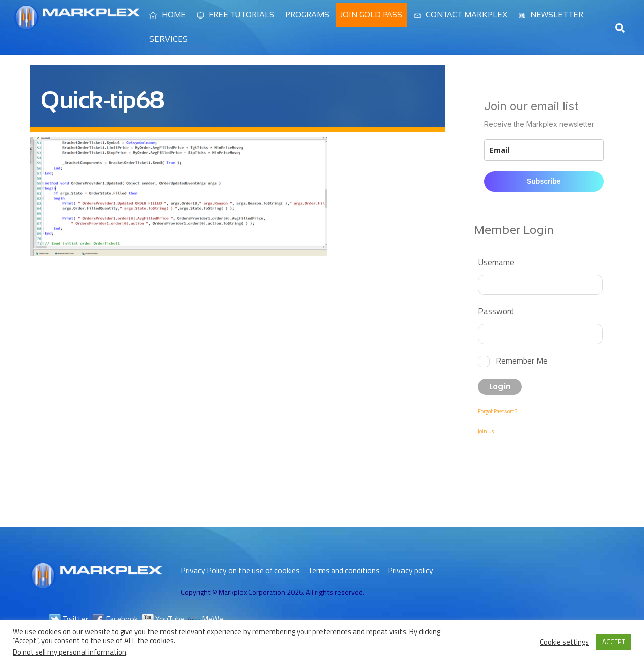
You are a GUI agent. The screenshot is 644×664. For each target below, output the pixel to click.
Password (496, 311)
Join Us (486, 431)
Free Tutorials (235, 14)
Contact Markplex (460, 14)
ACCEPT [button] (614, 642)
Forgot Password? (498, 411)
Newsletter (551, 14)
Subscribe (544, 181)
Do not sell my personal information (69, 652)
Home (168, 14)
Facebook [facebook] (115, 619)
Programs (307, 14)
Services (169, 39)
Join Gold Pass (371, 14)
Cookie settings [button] (564, 642)
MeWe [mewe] (206, 619)
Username (496, 262)
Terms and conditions (344, 570)
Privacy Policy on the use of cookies (240, 570)
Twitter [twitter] (68, 619)
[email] (544, 150)
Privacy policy (411, 570)
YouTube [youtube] (163, 619)
